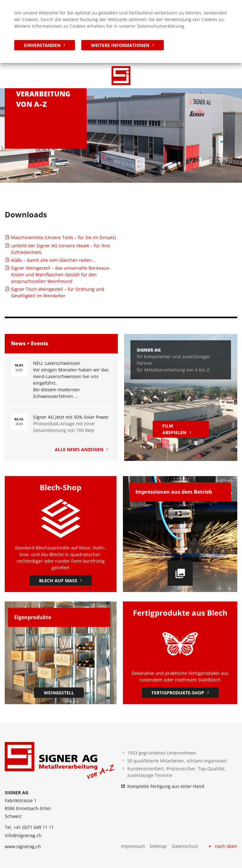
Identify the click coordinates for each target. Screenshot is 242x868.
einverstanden (42, 45)
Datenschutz (185, 846)
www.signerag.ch (23, 846)
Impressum (133, 846)
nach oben (226, 846)
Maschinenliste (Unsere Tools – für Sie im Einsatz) (63, 237)
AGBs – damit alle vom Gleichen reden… (53, 260)
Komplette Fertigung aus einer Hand (166, 786)
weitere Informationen (120, 45)
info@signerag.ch (23, 835)
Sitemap (158, 846)
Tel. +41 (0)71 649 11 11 (29, 827)
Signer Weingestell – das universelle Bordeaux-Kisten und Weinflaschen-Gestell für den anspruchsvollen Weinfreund (61, 275)
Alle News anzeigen (79, 449)
